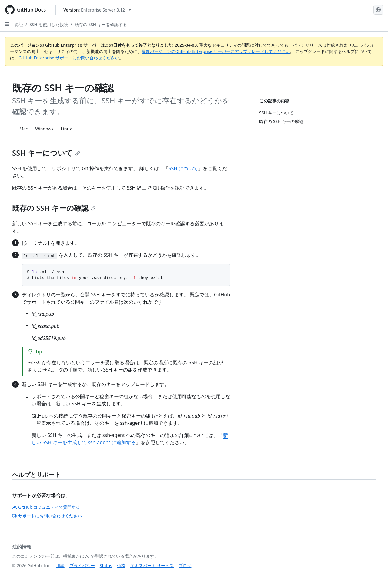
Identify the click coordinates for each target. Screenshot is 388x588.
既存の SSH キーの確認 (54, 208)
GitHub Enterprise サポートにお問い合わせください (69, 58)
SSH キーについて (46, 153)
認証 (19, 24)
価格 (121, 565)
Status (106, 565)
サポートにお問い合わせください (47, 516)
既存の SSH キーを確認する (101, 24)
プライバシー (82, 565)
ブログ (185, 565)
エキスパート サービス (152, 565)
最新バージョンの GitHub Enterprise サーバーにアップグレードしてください (216, 51)
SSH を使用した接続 (49, 24)
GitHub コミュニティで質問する (46, 507)
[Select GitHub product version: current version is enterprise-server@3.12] (97, 10)
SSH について (183, 168)
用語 (60, 565)
